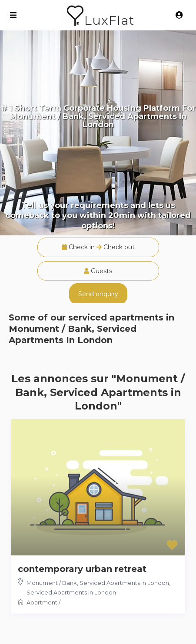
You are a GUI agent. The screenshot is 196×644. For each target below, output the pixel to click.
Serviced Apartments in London (71, 592)
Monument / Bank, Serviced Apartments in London (98, 583)
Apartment (42, 602)
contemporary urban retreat (82, 569)
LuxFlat (109, 20)
